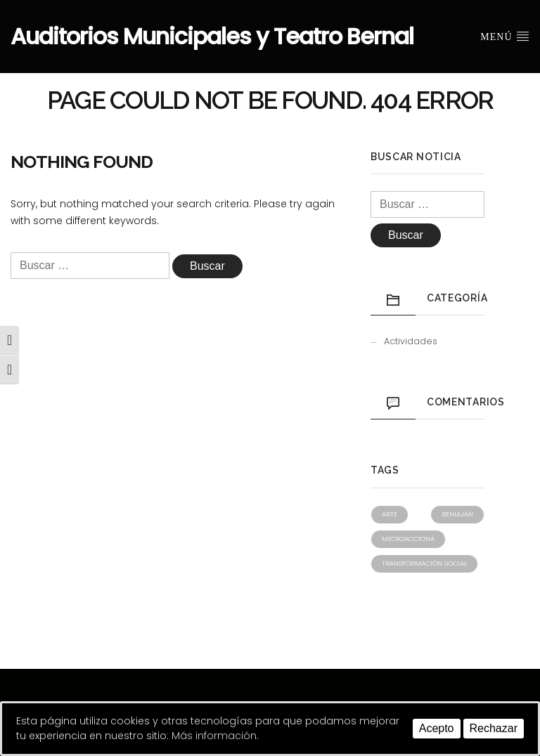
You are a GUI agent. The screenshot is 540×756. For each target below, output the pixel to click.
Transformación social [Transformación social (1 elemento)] (424, 563)
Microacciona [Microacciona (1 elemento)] (408, 539)
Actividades (411, 341)
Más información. (215, 736)
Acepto (437, 728)
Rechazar (494, 728)
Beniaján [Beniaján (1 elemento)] (457, 514)
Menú (505, 36)
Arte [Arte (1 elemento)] (390, 514)
